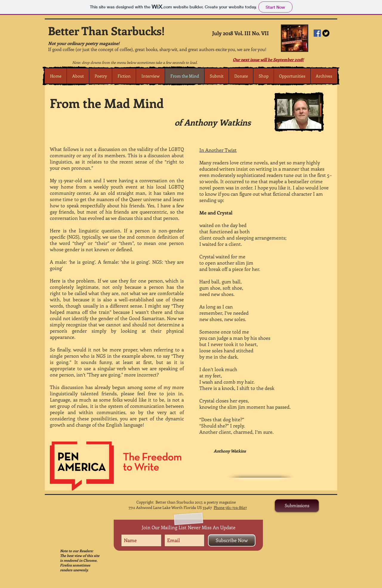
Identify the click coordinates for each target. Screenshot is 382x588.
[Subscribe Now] (232, 540)
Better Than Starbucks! (106, 31)
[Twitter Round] (326, 33)
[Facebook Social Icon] (317, 33)
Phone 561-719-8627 (230, 507)
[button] (100, 76)
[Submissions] (297, 506)
